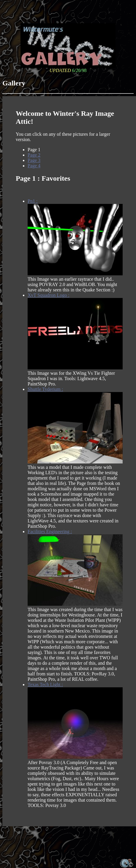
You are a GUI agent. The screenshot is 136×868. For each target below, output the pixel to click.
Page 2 (34, 155)
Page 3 (34, 160)
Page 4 (34, 166)
